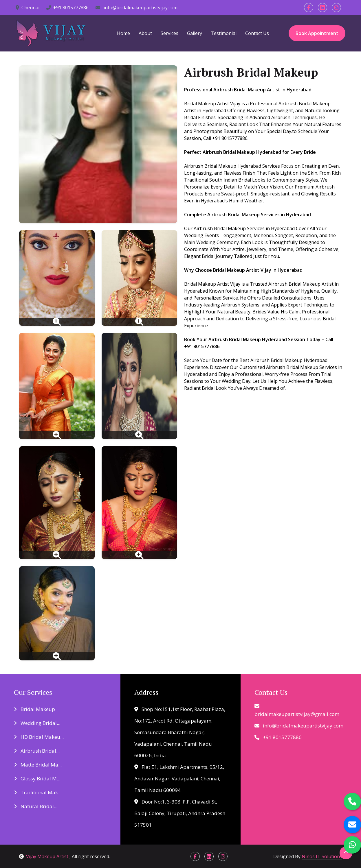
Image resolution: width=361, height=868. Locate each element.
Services (169, 33)
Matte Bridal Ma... (38, 765)
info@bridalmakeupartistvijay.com (136, 8)
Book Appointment (317, 33)
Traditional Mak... (38, 792)
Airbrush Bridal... (37, 751)
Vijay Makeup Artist (44, 856)
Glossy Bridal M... (37, 779)
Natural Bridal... (36, 806)
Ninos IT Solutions (322, 856)
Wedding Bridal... (37, 723)
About (145, 33)
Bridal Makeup (34, 709)
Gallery (195, 33)
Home (123, 33)
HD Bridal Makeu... (39, 737)
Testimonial (224, 33)
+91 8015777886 (67, 8)
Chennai (28, 8)
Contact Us (257, 33)
